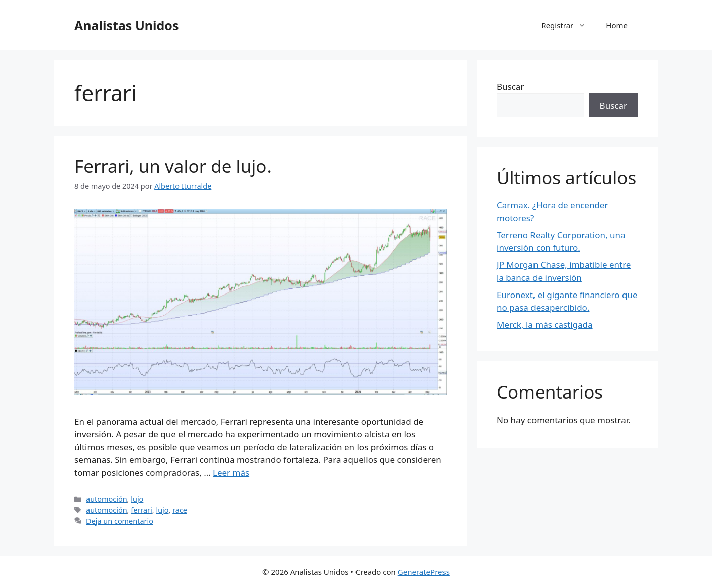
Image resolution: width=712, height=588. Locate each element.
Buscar (510, 87)
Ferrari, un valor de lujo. (173, 166)
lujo (137, 499)
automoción (107, 499)
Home (617, 25)
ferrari (142, 510)
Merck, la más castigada (545, 324)
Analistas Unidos (126, 25)
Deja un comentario (120, 521)
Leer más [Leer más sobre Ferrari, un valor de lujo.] (231, 473)
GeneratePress (424, 572)
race (180, 510)
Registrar (568, 25)
